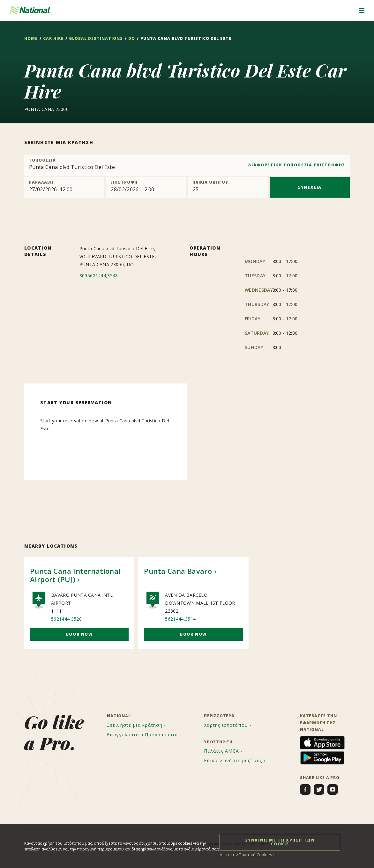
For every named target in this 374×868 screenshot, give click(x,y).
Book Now (79, 634)
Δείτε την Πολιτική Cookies (244, 854)
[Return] (146, 187)
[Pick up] (64, 187)
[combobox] (187, 165)
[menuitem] (137, 725)
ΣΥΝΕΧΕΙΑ (310, 187)
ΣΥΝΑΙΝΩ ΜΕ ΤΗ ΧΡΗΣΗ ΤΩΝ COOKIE (280, 842)
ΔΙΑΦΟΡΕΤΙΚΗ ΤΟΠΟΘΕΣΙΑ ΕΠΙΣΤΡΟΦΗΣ (297, 165)
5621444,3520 (66, 619)
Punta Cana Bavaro (178, 571)
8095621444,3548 (99, 276)
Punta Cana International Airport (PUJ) (75, 575)
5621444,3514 (180, 619)
